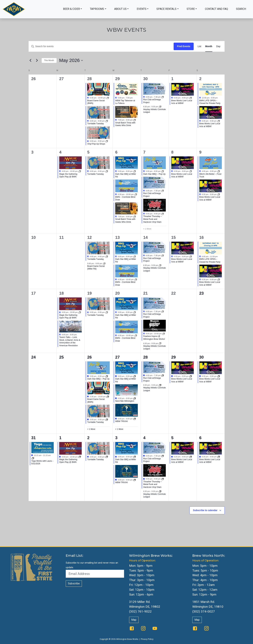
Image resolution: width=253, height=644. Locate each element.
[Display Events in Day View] (218, 46)
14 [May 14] (146, 237)
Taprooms (97, 9)
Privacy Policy (147, 639)
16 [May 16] (202, 237)
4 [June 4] (144, 438)
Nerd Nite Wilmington (125, 401)
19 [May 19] (89, 293)
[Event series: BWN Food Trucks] (163, 171)
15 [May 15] (174, 237)
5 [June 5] (172, 438)
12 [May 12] (89, 237)
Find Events (184, 46)
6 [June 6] (200, 438)
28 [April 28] (89, 79)
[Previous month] (31, 60)
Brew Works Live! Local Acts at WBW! (182, 102)
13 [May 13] (117, 237)
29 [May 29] (174, 357)
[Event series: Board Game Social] (108, 98)
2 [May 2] (200, 79)
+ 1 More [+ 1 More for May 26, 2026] (91, 429)
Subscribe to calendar (205, 510)
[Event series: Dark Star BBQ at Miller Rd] (135, 171)
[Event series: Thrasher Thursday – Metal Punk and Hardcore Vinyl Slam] (163, 214)
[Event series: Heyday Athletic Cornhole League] (160, 107)
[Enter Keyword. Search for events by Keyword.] (101, 46)
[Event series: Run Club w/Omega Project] (163, 97)
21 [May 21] (146, 293)
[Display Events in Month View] (209, 46)
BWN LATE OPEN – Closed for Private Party (210, 102)
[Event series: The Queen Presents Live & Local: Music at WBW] (191, 98)
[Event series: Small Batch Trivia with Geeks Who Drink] (135, 120)
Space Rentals (166, 9)
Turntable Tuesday (95, 124)
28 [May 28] (146, 357)
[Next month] (37, 60)
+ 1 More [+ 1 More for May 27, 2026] (119, 429)
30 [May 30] (202, 357)
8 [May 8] (172, 152)
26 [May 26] (89, 357)
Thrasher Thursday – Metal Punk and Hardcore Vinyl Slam (153, 219)
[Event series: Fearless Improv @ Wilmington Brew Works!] (164, 334)
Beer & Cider (71, 9)
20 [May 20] (117, 293)
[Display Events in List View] (199, 46)
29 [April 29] (117, 79)
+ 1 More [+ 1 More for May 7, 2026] (147, 229)
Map (134, 620)
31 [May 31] (34, 438)
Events (142, 9)
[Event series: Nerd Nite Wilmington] (135, 398)
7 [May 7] (144, 152)
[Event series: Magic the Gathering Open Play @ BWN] (80, 171)
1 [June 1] (60, 438)
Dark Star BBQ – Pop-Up (154, 174)
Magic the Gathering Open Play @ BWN (68, 175)
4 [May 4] (60, 152)
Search (241, 9)
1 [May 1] (172, 79)
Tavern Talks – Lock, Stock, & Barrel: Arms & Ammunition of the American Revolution (70, 341)
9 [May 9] (200, 152)
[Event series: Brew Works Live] (191, 376)
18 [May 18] (61, 293)
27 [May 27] (117, 357)
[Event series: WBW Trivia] (135, 419)
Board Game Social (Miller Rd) (96, 268)
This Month (49, 60)
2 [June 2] (88, 438)
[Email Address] (95, 574)
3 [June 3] (116, 438)
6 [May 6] (116, 152)
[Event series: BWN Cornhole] (136, 194)
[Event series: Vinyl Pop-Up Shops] (107, 141)
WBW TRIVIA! (122, 421)
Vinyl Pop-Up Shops (96, 144)
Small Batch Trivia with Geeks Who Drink (125, 124)
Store (191, 9)
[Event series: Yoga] (33, 458)
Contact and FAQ (216, 9)
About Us (120, 9)
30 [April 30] (146, 79)
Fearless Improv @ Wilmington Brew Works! (154, 338)
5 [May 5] (88, 152)
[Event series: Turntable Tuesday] (107, 121)
